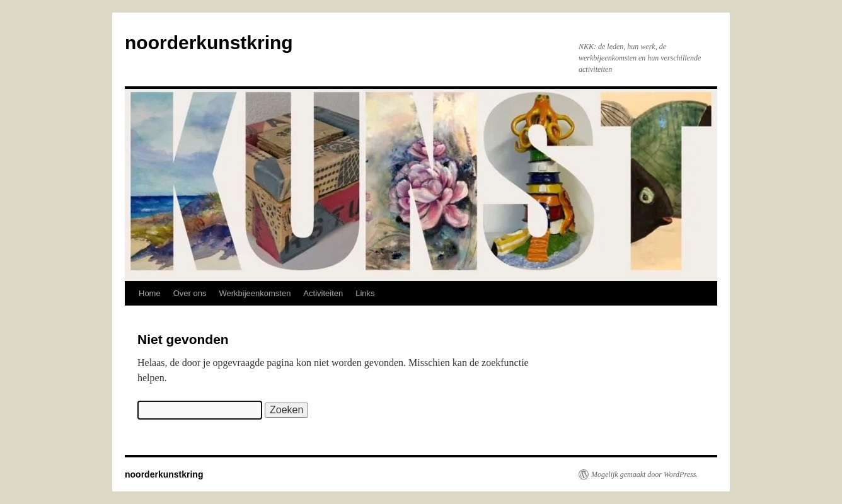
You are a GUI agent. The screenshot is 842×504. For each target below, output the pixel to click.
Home (150, 293)
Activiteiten (323, 293)
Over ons (190, 293)
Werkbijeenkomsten (255, 293)
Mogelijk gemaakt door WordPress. (644, 474)
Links (365, 293)
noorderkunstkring (209, 43)
